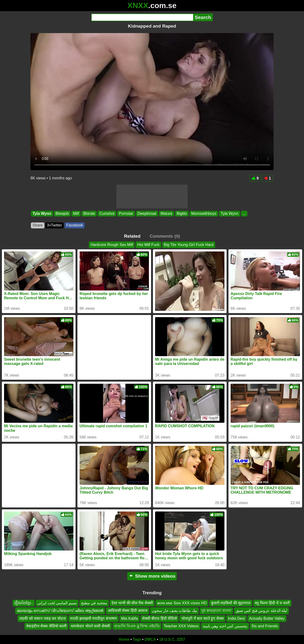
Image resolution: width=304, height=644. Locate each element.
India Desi (236, 618)
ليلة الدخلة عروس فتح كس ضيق (261, 611)
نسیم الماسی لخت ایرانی (57, 603)
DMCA (150, 639)
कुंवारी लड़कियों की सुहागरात (231, 603)
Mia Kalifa (129, 618)
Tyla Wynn (42, 214)
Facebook (75, 225)
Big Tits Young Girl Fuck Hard (189, 245)
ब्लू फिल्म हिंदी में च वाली (272, 603)
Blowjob (62, 214)
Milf (76, 214)
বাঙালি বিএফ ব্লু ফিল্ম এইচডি (137, 626)
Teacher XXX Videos (181, 626)
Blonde (89, 214)
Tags (137, 639)
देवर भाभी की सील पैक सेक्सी (132, 603)
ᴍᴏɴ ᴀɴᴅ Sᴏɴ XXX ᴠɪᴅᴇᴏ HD (182, 603)
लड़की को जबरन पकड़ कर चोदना (43, 618)
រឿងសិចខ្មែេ (24, 603)
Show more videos (152, 576)
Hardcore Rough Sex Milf (112, 245)
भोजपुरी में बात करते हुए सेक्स (202, 618)
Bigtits (182, 214)
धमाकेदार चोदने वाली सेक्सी (90, 626)
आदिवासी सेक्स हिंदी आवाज (128, 611)
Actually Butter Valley (267, 618)
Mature (166, 214)
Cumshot (107, 214)
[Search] (142, 17)
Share (38, 225)
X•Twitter (55, 225)
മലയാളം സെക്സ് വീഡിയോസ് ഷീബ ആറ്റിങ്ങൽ (60, 611)
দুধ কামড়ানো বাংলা (216, 611)
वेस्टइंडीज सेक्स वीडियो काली (46, 626)
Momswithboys (204, 214)
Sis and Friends (265, 626)
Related (132, 236)
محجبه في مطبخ (94, 603)
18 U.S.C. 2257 (172, 639)
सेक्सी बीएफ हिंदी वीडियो (159, 618)
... (244, 214)
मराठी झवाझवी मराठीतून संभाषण (93, 618)
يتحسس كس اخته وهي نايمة (225, 626)
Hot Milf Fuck (148, 245)
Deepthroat (147, 214)
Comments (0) (165, 236)
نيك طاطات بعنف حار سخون (174, 611)
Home (124, 639)
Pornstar (126, 214)
